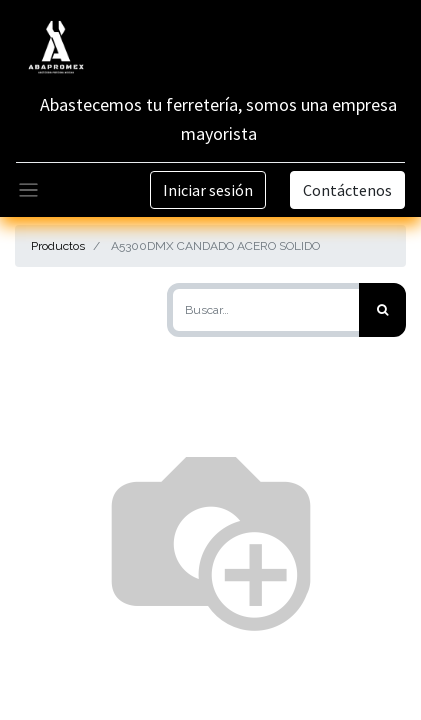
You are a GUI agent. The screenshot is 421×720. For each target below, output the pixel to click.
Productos (58, 246)
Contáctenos (347, 190)
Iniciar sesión (208, 190)
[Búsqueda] (382, 310)
